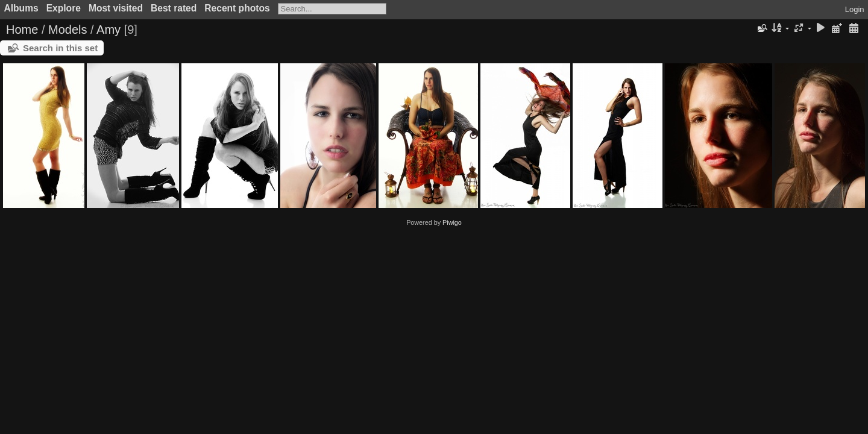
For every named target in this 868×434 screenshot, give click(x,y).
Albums (21, 8)
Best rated (174, 8)
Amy (108, 30)
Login (855, 9)
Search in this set (60, 48)
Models (68, 30)
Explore (64, 8)
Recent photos (237, 8)
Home (22, 30)
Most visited (116, 8)
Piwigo (452, 222)
